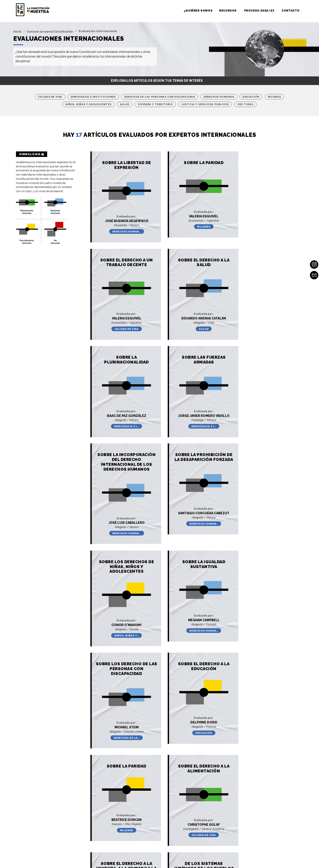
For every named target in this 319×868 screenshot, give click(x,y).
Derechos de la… (192, 523)
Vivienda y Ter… (261, 624)
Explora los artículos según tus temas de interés (157, 81)
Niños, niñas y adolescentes (88, 104)
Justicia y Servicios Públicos (205, 104)
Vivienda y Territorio (155, 104)
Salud (125, 104)
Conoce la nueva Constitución (50, 32)
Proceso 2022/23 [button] (260, 11)
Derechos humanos (219, 97)
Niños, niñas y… (261, 416)
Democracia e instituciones (93, 97)
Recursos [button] (228, 11)
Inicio (17, 32)
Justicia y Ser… (123, 727)
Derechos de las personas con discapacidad (160, 97)
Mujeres (274, 97)
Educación (251, 97)
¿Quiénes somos (198, 11)
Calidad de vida (50, 97)
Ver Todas (245, 104)
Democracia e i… (192, 319)
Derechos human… (123, 227)
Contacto (291, 11)
